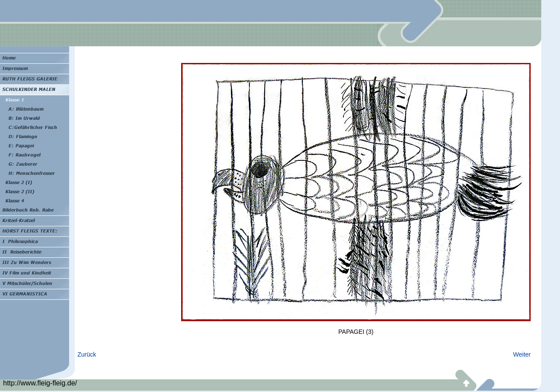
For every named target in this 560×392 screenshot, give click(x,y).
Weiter (522, 354)
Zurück (87, 354)
